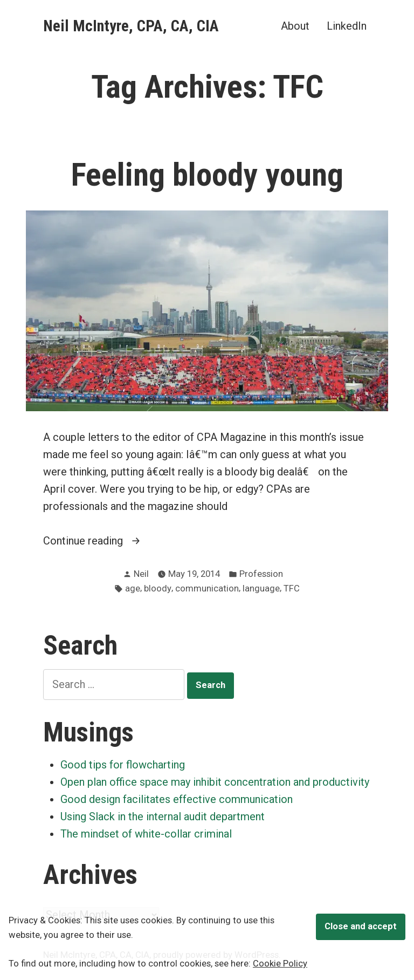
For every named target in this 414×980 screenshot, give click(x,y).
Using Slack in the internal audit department (163, 816)
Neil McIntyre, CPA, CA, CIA (131, 26)
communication (207, 588)
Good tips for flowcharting (123, 765)
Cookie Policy (280, 964)
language (261, 588)
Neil (141, 574)
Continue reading (103, 541)
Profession (261, 574)
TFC (292, 588)
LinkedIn (347, 26)
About (295, 26)
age (133, 588)
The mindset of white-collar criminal (146, 834)
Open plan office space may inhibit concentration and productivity (215, 782)
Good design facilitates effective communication (177, 799)
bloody (158, 588)
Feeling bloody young (207, 175)
